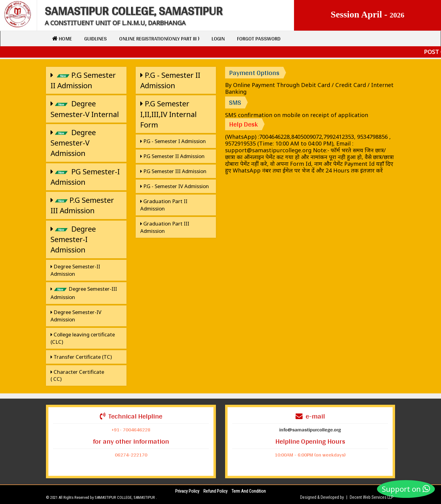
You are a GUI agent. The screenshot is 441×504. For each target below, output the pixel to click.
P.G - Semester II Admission (170, 80)
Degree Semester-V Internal (85, 109)
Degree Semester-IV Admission (76, 316)
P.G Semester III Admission (82, 205)
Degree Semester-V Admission (73, 143)
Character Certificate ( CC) (77, 375)
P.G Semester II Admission (83, 80)
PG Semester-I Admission (85, 177)
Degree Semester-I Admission (73, 239)
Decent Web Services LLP (372, 497)
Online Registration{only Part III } (159, 38)
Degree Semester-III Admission (84, 293)
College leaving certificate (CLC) (83, 338)
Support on (406, 489)
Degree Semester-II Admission (75, 270)
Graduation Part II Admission (164, 205)
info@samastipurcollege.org (310, 429)
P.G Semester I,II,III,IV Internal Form (168, 114)
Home (62, 38)
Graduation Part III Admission (165, 227)
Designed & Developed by (322, 497)
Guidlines (96, 38)
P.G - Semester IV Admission (175, 186)
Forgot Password (259, 38)
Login (218, 38)
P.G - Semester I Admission (173, 141)
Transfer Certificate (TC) (81, 357)
